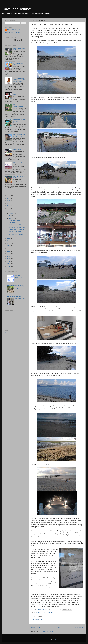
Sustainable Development (15, 285)
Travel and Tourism (17, 9)
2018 (9, 208)
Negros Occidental (48, 612)
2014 (9, 243)
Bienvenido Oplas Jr (14, 30)
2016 (9, 238)
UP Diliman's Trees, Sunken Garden (19, 106)
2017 (9, 211)
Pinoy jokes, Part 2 (19, 163)
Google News (9, 333)
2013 (9, 246)
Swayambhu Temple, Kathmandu (19, 177)
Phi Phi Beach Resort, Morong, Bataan (20, 135)
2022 (9, 198)
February (12, 218)
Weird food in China (19, 150)
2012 (9, 248)
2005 (9, 266)
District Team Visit (20, 298)
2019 (9, 206)
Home (57, 627)
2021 (9, 201)
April (10, 216)
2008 (9, 259)
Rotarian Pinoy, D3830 (14, 297)
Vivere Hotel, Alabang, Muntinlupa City (15, 222)
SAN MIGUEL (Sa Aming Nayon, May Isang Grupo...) (19, 80)
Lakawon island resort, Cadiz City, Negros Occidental (17, 228)
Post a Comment (38, 619)
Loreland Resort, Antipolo (16, 234)
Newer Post (36, 627)
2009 (9, 256)
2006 (9, 264)
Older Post (78, 627)
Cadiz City (38, 612)
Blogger (54, 639)
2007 (9, 261)
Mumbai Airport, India (15, 232)
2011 (9, 251)
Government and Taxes (15, 274)
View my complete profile (13, 33)
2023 (9, 196)
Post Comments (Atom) (46, 631)
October (11, 213)
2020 (9, 203)
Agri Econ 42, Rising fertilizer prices (19, 277)
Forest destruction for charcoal (20, 288)
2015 (9, 241)
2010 (9, 254)
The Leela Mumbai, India (16, 225)
